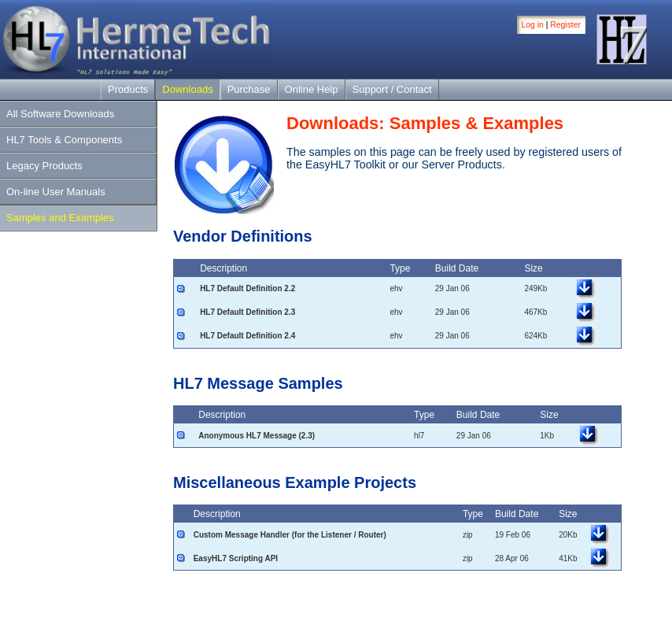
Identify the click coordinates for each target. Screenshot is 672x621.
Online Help (312, 89)
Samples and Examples (60, 218)
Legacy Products (44, 166)
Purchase (249, 89)
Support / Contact (392, 89)
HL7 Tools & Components (64, 140)
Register (565, 25)
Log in (533, 25)
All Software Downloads (60, 114)
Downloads (187, 89)
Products (128, 89)
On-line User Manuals (56, 192)
